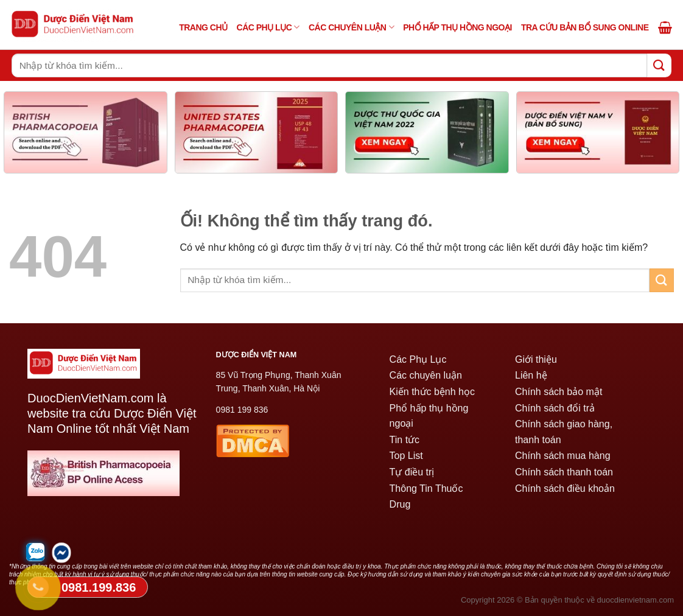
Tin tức (405, 440)
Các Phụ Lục (268, 27)
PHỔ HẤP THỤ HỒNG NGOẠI (457, 27)
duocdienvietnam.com (636, 600)
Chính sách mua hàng (563, 456)
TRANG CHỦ (203, 27)
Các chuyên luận (351, 27)
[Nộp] (659, 65)
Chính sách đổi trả (555, 408)
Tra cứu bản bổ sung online (585, 27)
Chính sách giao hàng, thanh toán (564, 432)
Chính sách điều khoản (565, 488)
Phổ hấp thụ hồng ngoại (429, 416)
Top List (406, 456)
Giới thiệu (536, 359)
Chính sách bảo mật (559, 392)
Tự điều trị (412, 472)
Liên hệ (531, 375)
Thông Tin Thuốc (426, 488)
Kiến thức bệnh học (432, 392)
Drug (400, 504)
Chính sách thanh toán (564, 472)
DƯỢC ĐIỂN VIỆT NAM (257, 355)
